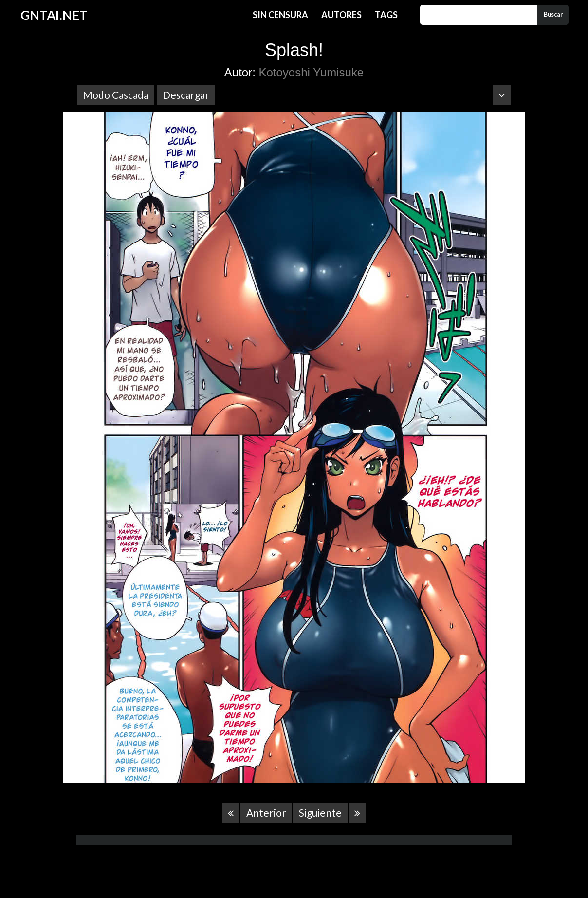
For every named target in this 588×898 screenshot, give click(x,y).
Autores (341, 15)
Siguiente (320, 813)
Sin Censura (280, 15)
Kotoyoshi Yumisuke (312, 72)
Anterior (266, 813)
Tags (386, 15)
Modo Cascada (116, 95)
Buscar (553, 14)
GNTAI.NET (54, 15)
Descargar (186, 95)
